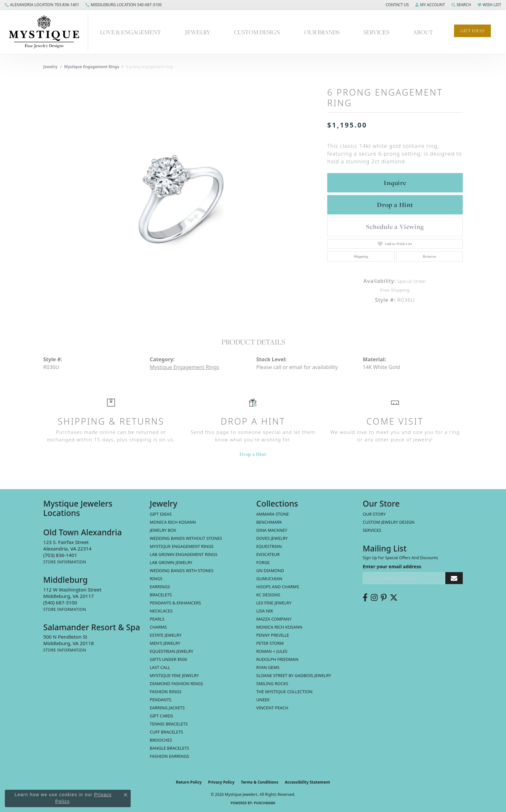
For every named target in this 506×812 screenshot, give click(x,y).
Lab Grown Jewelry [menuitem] (171, 562)
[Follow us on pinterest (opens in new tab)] (384, 598)
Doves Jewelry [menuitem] (272, 538)
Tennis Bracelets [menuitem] (169, 724)
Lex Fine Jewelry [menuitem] (274, 603)
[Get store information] (65, 562)
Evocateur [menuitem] (268, 554)
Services (376, 32)
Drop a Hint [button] (395, 205)
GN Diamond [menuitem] (270, 570)
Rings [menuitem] (156, 579)
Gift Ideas (472, 31)
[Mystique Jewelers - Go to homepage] (47, 32)
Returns (430, 256)
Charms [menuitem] (158, 627)
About (423, 32)
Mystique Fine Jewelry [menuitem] (174, 675)
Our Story (374, 514)
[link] (42, 5)
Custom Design (257, 32)
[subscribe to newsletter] (454, 578)
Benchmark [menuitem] (269, 522)
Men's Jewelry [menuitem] (165, 643)
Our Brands (322, 32)
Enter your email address (392, 566)
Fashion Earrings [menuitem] (169, 756)
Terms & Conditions (260, 782)
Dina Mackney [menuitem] (272, 530)
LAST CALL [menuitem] (160, 667)
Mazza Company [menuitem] (274, 619)
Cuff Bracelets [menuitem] (166, 732)
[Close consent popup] (126, 795)
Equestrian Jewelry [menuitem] (172, 651)
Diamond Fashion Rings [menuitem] (176, 684)
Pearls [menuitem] (157, 619)
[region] (182, 198)
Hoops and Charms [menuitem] (278, 587)
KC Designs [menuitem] (268, 595)
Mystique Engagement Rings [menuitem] (182, 546)
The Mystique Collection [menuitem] (284, 692)
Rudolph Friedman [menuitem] (277, 659)
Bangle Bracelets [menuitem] (169, 748)
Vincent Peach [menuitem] (272, 708)
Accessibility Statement (307, 782)
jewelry (50, 67)
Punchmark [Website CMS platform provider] (265, 803)
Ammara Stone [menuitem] (273, 514)
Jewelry (198, 32)
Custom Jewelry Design (389, 522)
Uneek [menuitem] (263, 700)
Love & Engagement (131, 32)
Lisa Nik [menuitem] (265, 611)
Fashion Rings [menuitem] (166, 692)
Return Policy (189, 782)
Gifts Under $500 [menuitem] (168, 659)
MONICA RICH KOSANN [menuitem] (173, 522)
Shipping (361, 256)
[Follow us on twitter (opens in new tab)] (394, 598)
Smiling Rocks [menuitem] (272, 684)
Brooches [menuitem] (161, 740)
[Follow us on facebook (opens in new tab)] (365, 598)
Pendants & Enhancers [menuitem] (175, 603)
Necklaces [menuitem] (161, 611)
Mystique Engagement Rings (92, 67)
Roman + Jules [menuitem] (272, 651)
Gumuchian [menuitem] (269, 579)
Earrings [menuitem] (160, 587)
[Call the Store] (60, 555)
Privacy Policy (221, 782)
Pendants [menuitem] (161, 700)
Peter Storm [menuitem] (270, 643)
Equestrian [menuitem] (269, 546)
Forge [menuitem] (263, 562)
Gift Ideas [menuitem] (161, 514)
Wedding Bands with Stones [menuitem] (182, 570)
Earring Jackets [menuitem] (167, 708)
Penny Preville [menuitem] (273, 635)
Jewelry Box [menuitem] (163, 530)
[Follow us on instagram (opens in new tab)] (374, 598)
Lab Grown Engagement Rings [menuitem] (184, 554)
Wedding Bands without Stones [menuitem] (186, 538)
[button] (397, 5)
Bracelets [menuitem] (161, 595)
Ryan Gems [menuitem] (268, 667)
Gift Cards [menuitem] (161, 716)
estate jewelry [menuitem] (166, 635)
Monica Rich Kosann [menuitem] (279, 627)
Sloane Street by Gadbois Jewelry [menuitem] (294, 675)
